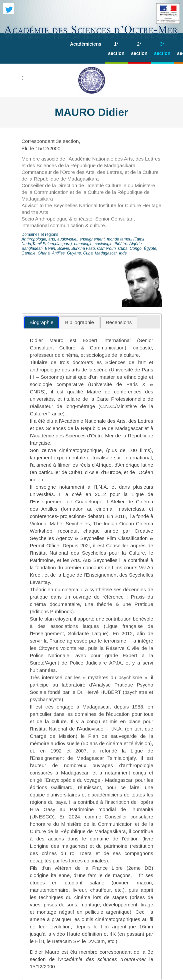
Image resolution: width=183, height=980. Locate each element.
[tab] (42, 323)
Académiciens (86, 44)
